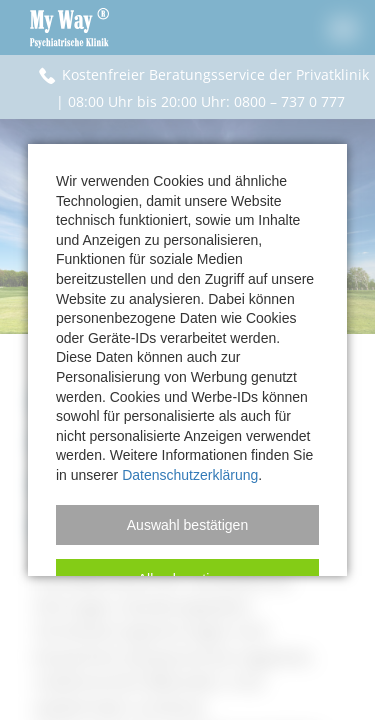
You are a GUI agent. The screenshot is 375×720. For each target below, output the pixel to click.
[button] (187, 525)
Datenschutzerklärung (190, 475)
